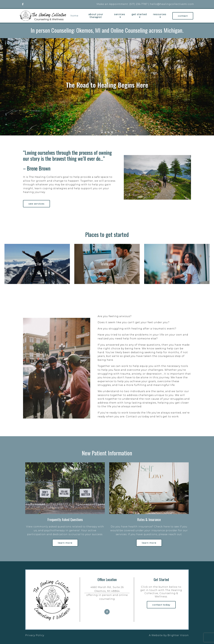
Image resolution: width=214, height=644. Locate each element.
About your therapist (96, 16)
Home (74, 16)
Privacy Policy (35, 635)
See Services (36, 204)
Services (120, 14)
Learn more (65, 543)
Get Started (139, 14)
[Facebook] (23, 4)
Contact (183, 16)
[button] (102, 132)
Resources (160, 14)
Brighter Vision (178, 635)
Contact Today (161, 605)
